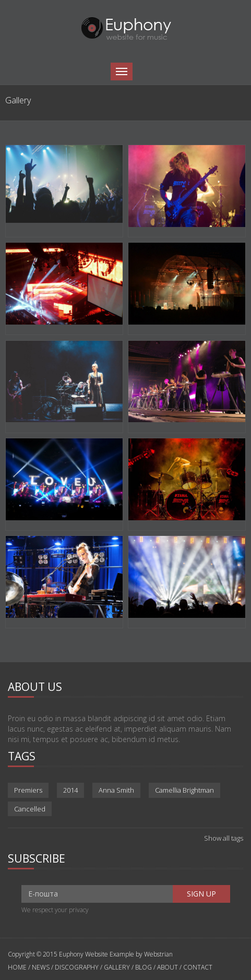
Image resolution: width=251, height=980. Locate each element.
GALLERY (117, 967)
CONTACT (198, 967)
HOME (18, 967)
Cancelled (30, 809)
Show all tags (224, 838)
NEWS (41, 967)
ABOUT (168, 967)
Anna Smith (116, 790)
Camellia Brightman (184, 790)
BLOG (144, 967)
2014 (70, 790)
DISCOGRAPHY (77, 967)
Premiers (28, 790)
